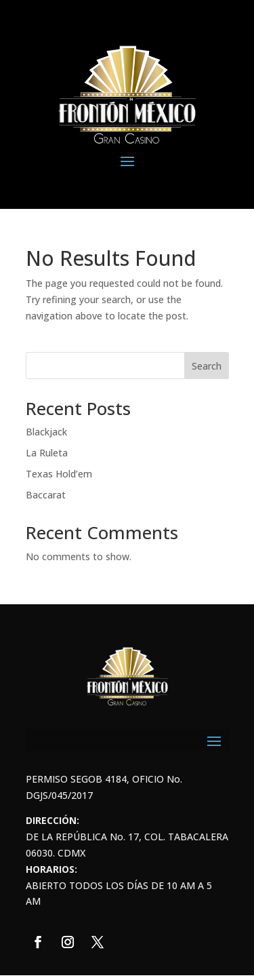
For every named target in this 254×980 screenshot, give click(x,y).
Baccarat (46, 495)
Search (207, 366)
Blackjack (46, 432)
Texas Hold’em (59, 474)
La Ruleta (47, 453)
